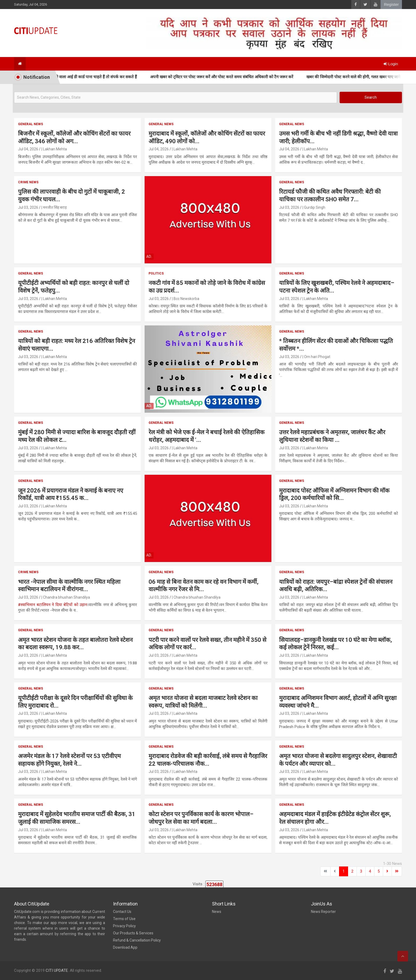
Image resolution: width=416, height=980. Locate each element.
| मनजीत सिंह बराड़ (54, 207)
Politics (156, 273)
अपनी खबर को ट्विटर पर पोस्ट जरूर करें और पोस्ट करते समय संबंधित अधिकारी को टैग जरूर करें (247, 77)
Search (371, 97)
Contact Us (122, 912)
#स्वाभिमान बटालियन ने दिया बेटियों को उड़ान (53, 605)
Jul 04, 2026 (28, 149)
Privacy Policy (124, 926)
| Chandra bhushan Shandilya (66, 597)
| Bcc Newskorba (186, 299)
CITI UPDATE (57, 970)
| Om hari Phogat (316, 357)
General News (31, 124)
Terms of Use (124, 919)
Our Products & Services (133, 933)
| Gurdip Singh (314, 207)
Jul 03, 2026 (28, 207)
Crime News (28, 182)
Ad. (149, 256)
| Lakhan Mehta (54, 149)
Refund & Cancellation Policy (137, 940)
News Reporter (323, 912)
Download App (125, 947)
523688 (214, 884)
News (217, 912)
